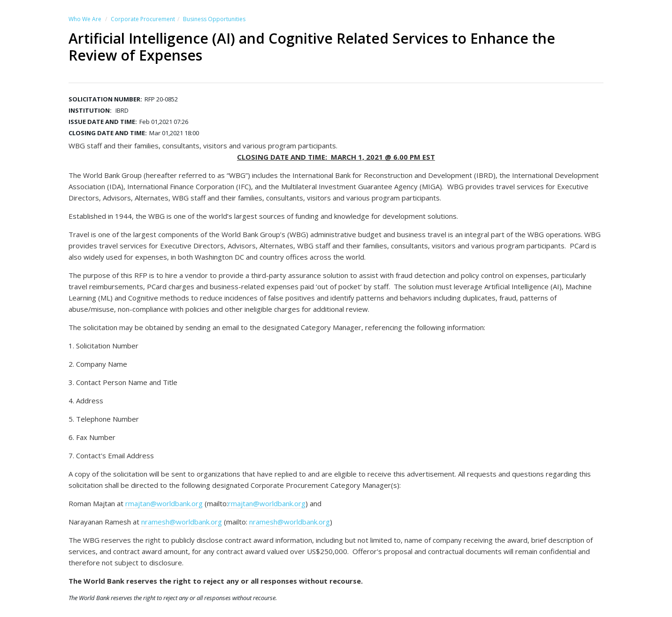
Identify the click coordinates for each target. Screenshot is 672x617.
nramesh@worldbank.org (182, 522)
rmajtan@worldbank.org (164, 503)
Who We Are (85, 19)
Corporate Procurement (143, 19)
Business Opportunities (214, 19)
